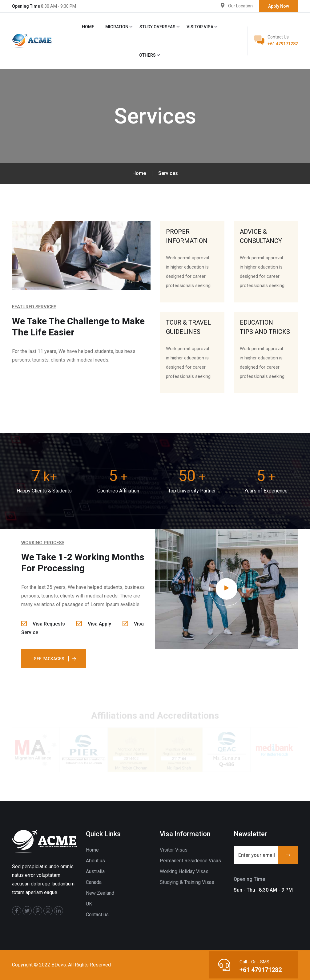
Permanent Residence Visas (190, 861)
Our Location (240, 6)
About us (95, 861)
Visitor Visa (200, 27)
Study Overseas (157, 27)
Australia (95, 871)
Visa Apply (94, 624)
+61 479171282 (283, 44)
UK (89, 904)
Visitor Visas (174, 850)
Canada (94, 882)
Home (88, 27)
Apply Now (279, 6)
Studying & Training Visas (187, 882)
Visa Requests (43, 624)
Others (147, 55)
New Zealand (100, 893)
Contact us (97, 915)
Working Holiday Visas (184, 871)
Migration (117, 27)
